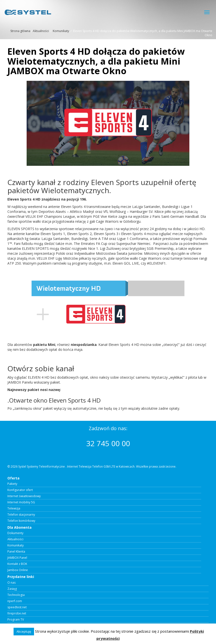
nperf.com (15, 601)
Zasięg (12, 589)
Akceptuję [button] (24, 631)
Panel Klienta (16, 552)
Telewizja (14, 508)
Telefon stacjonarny (21, 515)
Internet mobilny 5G (21, 502)
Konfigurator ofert (20, 490)
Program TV (16, 620)
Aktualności (41, 31)
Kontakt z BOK (17, 564)
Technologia (16, 595)
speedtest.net (17, 607)
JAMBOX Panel (17, 558)
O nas (11, 583)
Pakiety (12, 484)
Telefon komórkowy (21, 521)
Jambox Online (18, 570)
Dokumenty (15, 533)
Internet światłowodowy (24, 496)
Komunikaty (61, 31)
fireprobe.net (17, 613)
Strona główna (20, 31)
